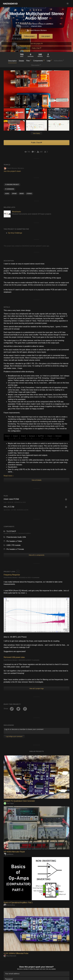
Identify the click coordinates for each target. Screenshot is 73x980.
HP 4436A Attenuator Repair (14, 852)
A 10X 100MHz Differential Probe (16, 953)
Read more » (9, 476)
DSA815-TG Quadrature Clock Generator (19, 801)
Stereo (29, 194)
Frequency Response (12, 575)
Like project (46, 36)
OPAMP (14, 194)
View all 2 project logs (36, 689)
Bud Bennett (10, 956)
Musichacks (17, 212)
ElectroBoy (9, 905)
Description (12, 61)
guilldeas (9, 854)
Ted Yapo (9, 803)
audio (7, 194)
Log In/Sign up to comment (14, 736)
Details (21, 61)
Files (29, 61)
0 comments (36, 578)
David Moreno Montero (36, 30)
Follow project (29, 36)
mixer (22, 194)
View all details (36, 480)
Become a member (23, 969)
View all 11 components (36, 555)
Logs (49, 61)
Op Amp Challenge (15, 233)
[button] (68, 4)
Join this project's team (12, 171)
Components (39, 61)
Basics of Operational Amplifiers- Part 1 (18, 903)
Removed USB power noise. (14, 657)
